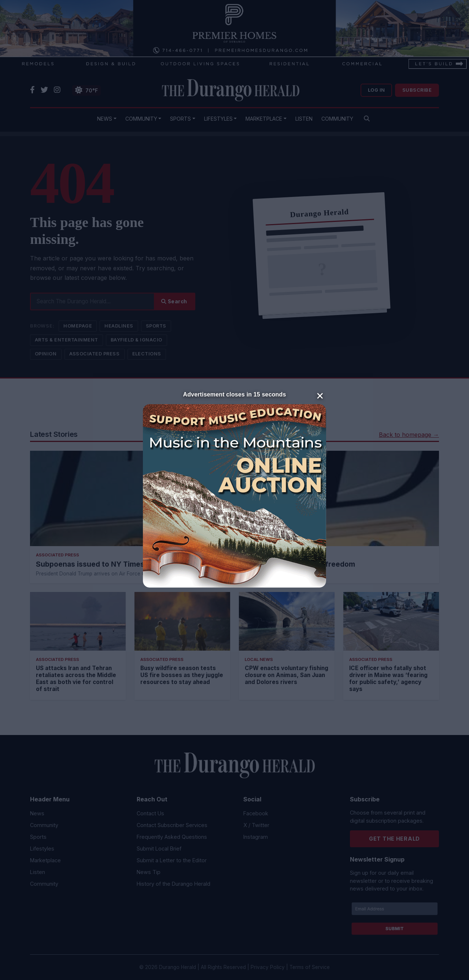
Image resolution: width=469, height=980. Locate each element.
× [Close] (320, 395)
